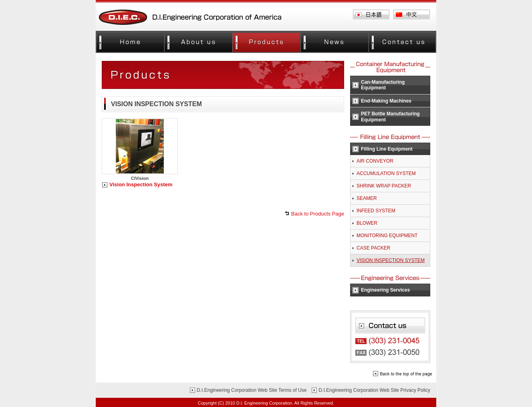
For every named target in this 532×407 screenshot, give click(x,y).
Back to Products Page (318, 214)
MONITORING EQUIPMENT (387, 236)
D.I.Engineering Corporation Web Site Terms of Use (252, 390)
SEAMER (367, 198)
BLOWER (367, 223)
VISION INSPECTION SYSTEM (391, 260)
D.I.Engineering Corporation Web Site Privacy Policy (374, 390)
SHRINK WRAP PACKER (384, 186)
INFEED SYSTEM (376, 211)
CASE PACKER (373, 248)
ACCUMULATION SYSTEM (386, 173)
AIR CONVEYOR (375, 161)
